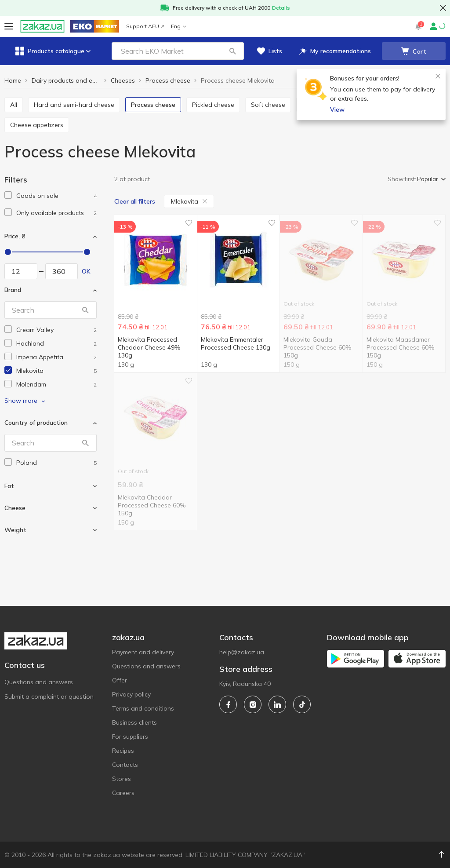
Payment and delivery (143, 652)
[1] (56, 196)
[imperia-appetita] (56, 357)
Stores (122, 779)
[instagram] (253, 704)
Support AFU (145, 26)
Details (281, 8)
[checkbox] (8, 195)
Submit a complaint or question (49, 697)
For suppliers (130, 737)
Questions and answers (39, 682)
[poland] (56, 463)
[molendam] (56, 385)
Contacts (125, 765)
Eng (179, 26)
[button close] (443, 8)
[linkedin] (277, 704)
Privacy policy (131, 694)
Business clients (134, 722)
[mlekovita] (56, 371)
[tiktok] (302, 704)
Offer (120, 680)
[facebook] (228, 704)
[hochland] (56, 344)
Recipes (123, 751)
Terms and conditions (143, 708)
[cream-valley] (56, 330)
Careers (123, 793)
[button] (232, 51)
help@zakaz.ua (242, 652)
